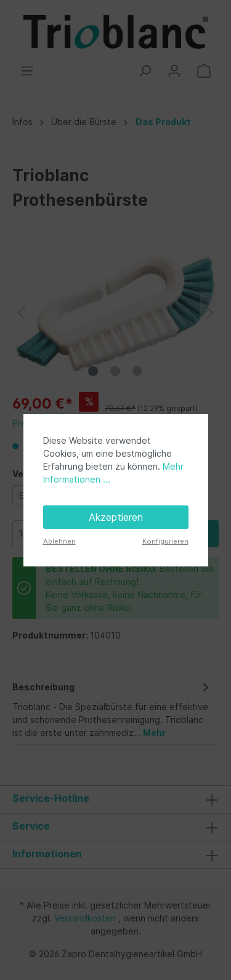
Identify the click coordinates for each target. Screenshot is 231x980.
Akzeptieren (116, 517)
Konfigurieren (165, 541)
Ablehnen (59, 541)
